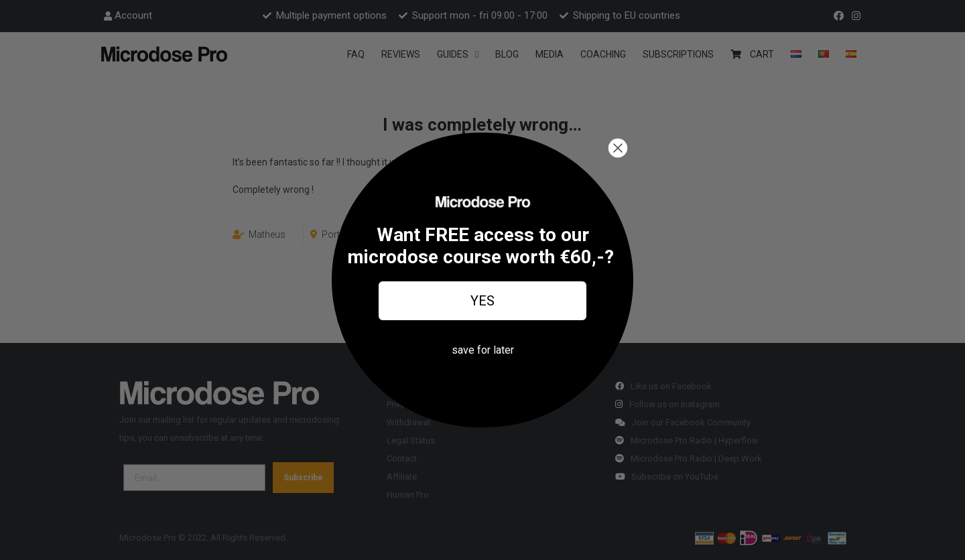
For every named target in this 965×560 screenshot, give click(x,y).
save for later (483, 350)
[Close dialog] (618, 148)
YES (482, 301)
